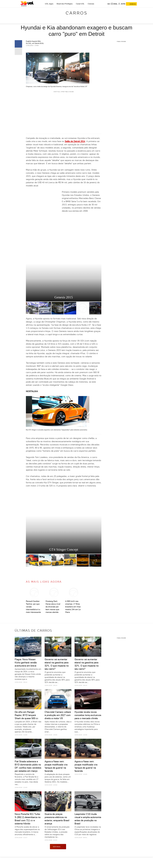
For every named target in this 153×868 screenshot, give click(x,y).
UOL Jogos (49, 4)
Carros (77, 13)
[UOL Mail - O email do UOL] (114, 4)
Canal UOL (80, 4)
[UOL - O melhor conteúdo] (27, 4)
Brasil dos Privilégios (65, 4)
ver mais (58, 847)
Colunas (91, 4)
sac (109, 4)
